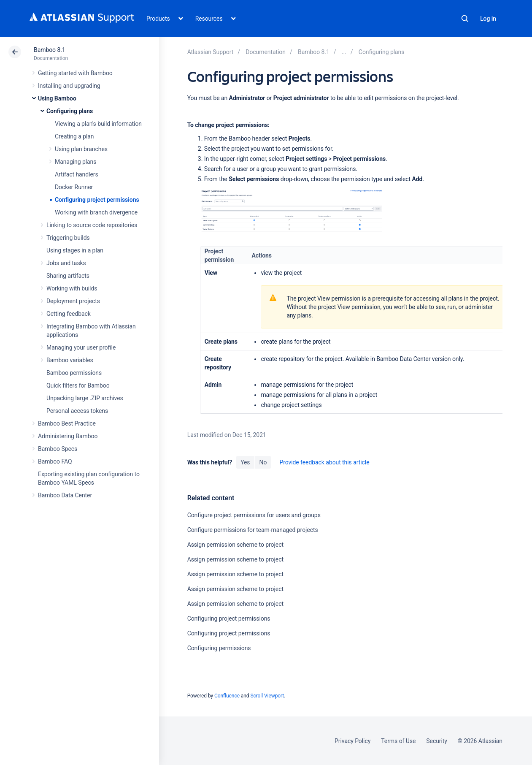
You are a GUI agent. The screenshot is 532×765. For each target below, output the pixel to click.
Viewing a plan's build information (98, 124)
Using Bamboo (57, 98)
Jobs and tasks (66, 263)
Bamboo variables (70, 360)
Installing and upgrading (69, 86)
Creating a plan (74, 136)
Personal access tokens (77, 411)
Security (437, 741)
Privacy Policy (352, 741)
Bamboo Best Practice (67, 423)
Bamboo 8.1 (50, 50)
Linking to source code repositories (92, 225)
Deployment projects (73, 301)
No (263, 462)
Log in (488, 19)
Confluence (227, 696)
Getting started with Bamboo (75, 73)
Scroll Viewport (267, 696)
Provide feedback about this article (324, 462)
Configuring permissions (219, 648)
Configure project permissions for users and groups (254, 515)
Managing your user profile (81, 347)
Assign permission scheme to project (235, 545)
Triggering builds (68, 238)
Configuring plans (70, 111)
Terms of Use (398, 741)
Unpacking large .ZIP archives (85, 398)
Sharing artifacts (68, 276)
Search (465, 19)
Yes (245, 462)
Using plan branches (81, 149)
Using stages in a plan (75, 250)
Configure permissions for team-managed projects (253, 530)
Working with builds (72, 288)
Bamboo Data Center (65, 495)
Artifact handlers (77, 174)
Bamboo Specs (58, 449)
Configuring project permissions (97, 200)
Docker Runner (74, 187)
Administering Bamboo (68, 436)
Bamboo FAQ (55, 461)
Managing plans (76, 162)
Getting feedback (69, 314)
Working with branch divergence (96, 212)
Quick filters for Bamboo (78, 385)
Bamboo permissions (74, 373)
